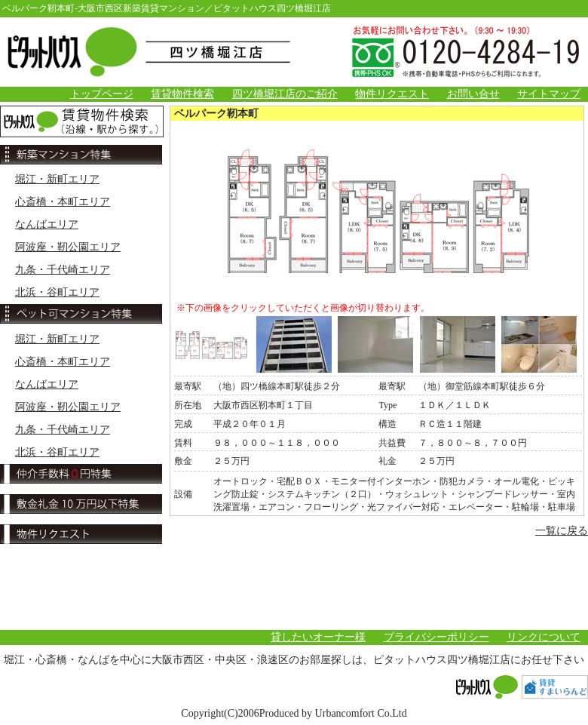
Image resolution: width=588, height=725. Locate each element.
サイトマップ (549, 94)
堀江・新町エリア (57, 179)
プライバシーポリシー (436, 637)
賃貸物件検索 (182, 94)
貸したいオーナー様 (318, 637)
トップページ (102, 94)
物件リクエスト (392, 94)
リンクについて (544, 637)
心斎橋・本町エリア (63, 202)
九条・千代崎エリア (63, 270)
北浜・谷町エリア (57, 292)
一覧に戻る (562, 531)
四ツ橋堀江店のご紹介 (285, 94)
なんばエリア (47, 224)
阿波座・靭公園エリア (68, 247)
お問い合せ (473, 94)
